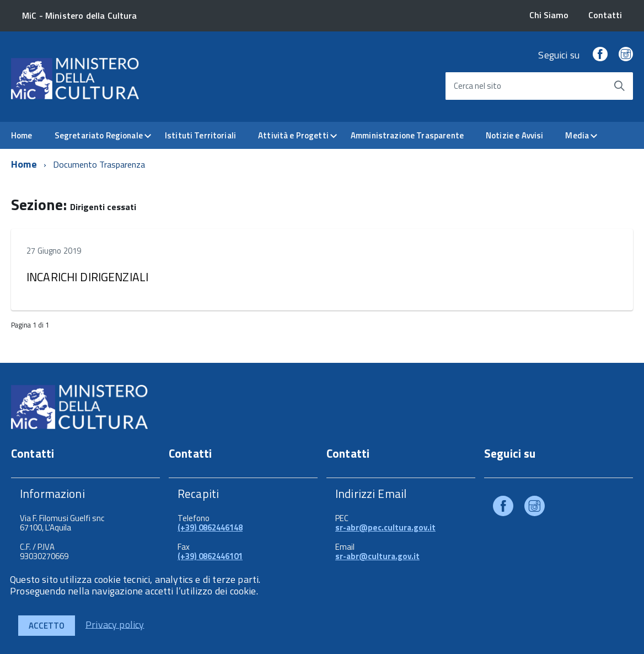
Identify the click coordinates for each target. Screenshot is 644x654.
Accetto (47, 626)
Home (22, 135)
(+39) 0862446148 (210, 527)
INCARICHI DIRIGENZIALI (87, 277)
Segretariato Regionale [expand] (99, 135)
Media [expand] (577, 135)
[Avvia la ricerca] (619, 86)
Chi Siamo (549, 15)
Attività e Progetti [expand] (293, 135)
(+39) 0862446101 (210, 556)
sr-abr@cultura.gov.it (377, 556)
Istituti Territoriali (200, 135)
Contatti (605, 15)
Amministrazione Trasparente (407, 135)
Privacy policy (115, 624)
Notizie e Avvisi (514, 135)
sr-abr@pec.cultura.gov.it (385, 527)
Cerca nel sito (477, 86)
